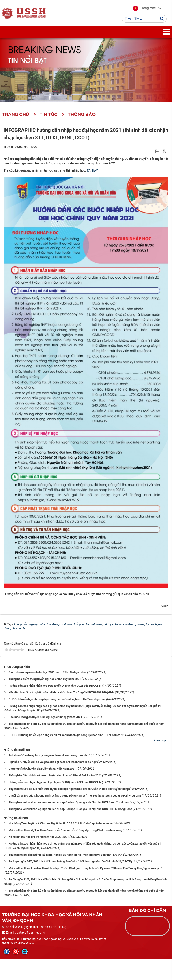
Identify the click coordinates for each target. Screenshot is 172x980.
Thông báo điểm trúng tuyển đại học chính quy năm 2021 (45, 681)
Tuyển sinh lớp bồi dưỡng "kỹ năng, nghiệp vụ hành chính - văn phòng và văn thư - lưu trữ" (66, 856)
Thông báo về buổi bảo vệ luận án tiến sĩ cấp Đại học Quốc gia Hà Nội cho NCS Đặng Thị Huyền (69, 804)
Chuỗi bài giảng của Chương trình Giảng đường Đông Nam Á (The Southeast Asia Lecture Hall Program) (75, 797)
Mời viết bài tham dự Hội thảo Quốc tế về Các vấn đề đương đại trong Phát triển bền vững (65, 831)
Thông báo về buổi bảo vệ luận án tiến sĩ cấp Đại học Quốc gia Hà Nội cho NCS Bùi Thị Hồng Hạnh (70, 810)
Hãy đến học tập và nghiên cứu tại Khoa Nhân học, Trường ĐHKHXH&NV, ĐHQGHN (61, 694)
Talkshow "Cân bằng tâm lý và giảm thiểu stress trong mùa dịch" (49, 757)
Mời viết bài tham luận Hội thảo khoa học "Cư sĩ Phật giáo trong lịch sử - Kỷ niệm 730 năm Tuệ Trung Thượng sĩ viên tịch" (85, 870)
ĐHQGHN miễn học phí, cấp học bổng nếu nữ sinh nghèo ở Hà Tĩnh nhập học (57, 701)
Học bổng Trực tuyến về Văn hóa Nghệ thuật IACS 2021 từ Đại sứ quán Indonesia (60, 825)
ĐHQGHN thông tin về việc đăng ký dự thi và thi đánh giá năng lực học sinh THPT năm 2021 (67, 737)
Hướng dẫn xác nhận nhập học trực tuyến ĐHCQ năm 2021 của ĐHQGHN (55, 687)
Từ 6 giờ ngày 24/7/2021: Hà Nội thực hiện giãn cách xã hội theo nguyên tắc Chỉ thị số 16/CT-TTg (70, 863)
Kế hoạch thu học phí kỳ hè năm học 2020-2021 (39, 838)
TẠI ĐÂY (92, 172)
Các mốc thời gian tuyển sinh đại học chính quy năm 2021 (45, 719)
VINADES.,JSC (26, 944)
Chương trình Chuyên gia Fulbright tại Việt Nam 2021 (42, 770)
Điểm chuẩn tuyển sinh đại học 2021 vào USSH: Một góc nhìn (47, 674)
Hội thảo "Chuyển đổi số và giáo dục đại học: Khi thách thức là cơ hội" (53, 763)
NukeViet (100, 941)
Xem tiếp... (161, 742)
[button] (144, 9)
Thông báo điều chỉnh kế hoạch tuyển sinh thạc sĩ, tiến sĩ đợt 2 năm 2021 (55, 777)
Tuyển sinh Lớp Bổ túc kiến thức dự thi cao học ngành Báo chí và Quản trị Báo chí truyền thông (69, 790)
